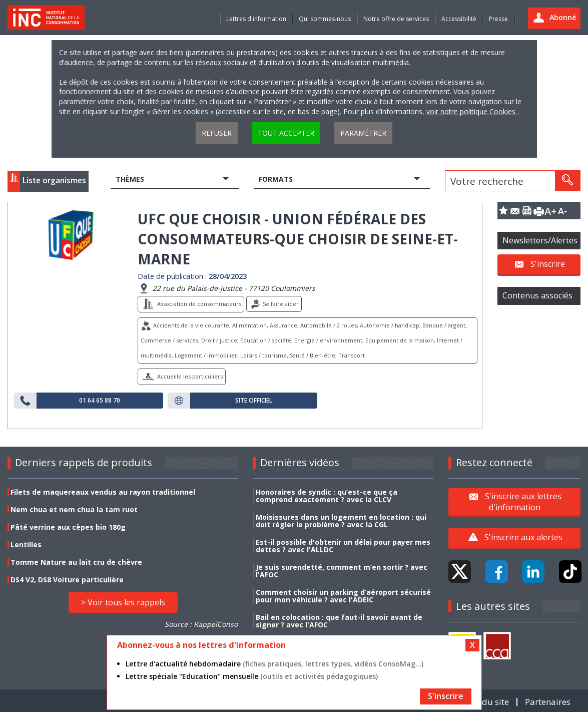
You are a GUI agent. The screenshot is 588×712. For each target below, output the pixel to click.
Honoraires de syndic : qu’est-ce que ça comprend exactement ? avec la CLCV (327, 496)
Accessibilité (459, 19)
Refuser (217, 133)
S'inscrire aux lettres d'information (523, 501)
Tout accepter (286, 133)
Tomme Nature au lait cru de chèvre (76, 562)
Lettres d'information (256, 19)
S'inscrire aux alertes (523, 537)
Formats (276, 179)
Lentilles (26, 545)
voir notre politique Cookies (472, 111)
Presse (498, 19)
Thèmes (130, 179)
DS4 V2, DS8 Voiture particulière (67, 580)
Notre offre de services (396, 19)
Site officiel (254, 401)
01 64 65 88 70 (100, 401)
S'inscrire (548, 264)
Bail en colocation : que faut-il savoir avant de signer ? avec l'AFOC (339, 621)
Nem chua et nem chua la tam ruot (74, 509)
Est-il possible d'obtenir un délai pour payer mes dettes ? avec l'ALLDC (343, 546)
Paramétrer (363, 133)
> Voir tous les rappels (123, 602)
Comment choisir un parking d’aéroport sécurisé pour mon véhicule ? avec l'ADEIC (343, 596)
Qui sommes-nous (325, 19)
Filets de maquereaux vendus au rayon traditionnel (103, 492)
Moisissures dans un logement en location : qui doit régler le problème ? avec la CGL (341, 521)
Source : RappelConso (201, 624)
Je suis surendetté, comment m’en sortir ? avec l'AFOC (342, 571)
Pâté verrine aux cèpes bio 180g (68, 527)
